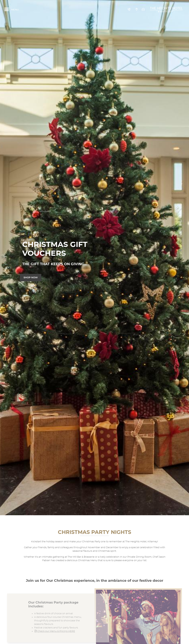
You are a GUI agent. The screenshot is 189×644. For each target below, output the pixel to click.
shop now (31, 278)
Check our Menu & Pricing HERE (55, 631)
